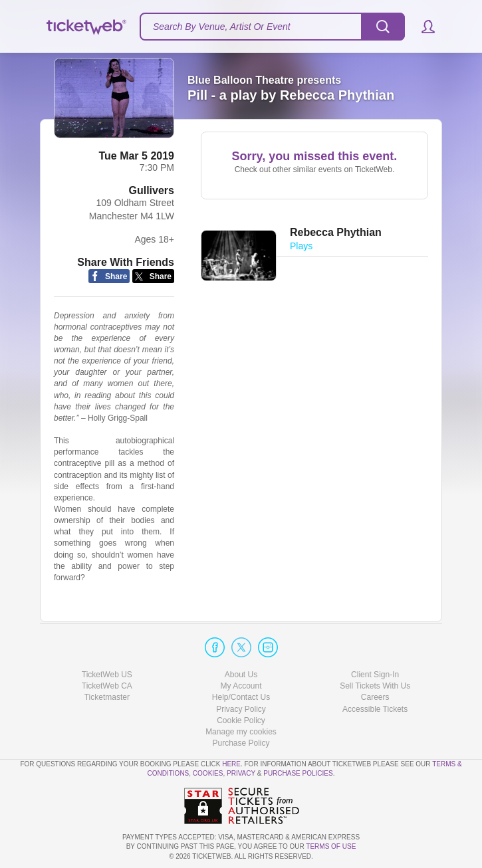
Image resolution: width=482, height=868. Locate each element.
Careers (375, 697)
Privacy (241, 773)
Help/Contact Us (241, 697)
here (231, 764)
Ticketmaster (107, 697)
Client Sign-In (375, 675)
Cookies (208, 773)
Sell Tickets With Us (375, 686)
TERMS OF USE (331, 846)
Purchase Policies (298, 773)
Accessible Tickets (375, 709)
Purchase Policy (241, 743)
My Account (241, 686)
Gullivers (152, 190)
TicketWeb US (107, 675)
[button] (422, 27)
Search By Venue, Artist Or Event (222, 27)
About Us (241, 675)
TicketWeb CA (107, 686)
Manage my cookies (241, 732)
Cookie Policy (241, 720)
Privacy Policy (241, 709)
